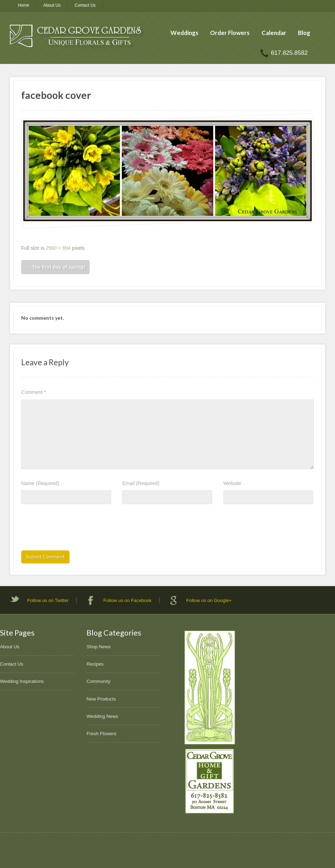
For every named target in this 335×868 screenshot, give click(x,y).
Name (40, 483)
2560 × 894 (58, 248)
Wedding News (102, 716)
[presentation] (75, 530)
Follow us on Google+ (209, 600)
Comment (34, 392)
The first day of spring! (55, 267)
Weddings (184, 33)
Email (141, 483)
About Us (52, 5)
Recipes (95, 664)
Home (24, 5)
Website (232, 483)
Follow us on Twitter (48, 600)
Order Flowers (230, 33)
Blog (304, 33)
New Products (101, 699)
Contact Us (85, 5)
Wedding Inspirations (22, 681)
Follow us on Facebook (128, 600)
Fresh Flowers (101, 734)
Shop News (98, 647)
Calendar (274, 33)
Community (98, 681)
